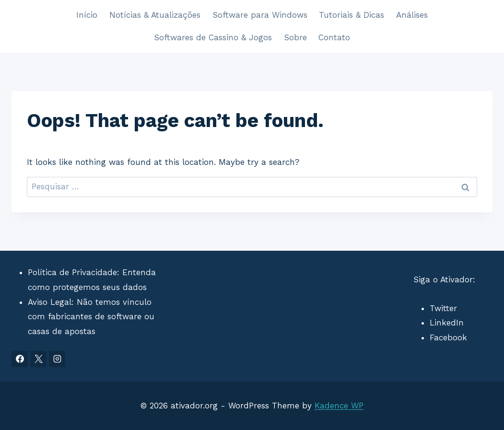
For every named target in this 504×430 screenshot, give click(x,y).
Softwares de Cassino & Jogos (213, 37)
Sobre (295, 37)
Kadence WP (339, 406)
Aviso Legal (50, 302)
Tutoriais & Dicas (352, 15)
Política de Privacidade (72, 272)
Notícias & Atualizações (155, 15)
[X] (38, 359)
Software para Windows (260, 15)
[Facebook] (20, 359)
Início (87, 15)
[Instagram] (57, 359)
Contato (334, 37)
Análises (412, 15)
